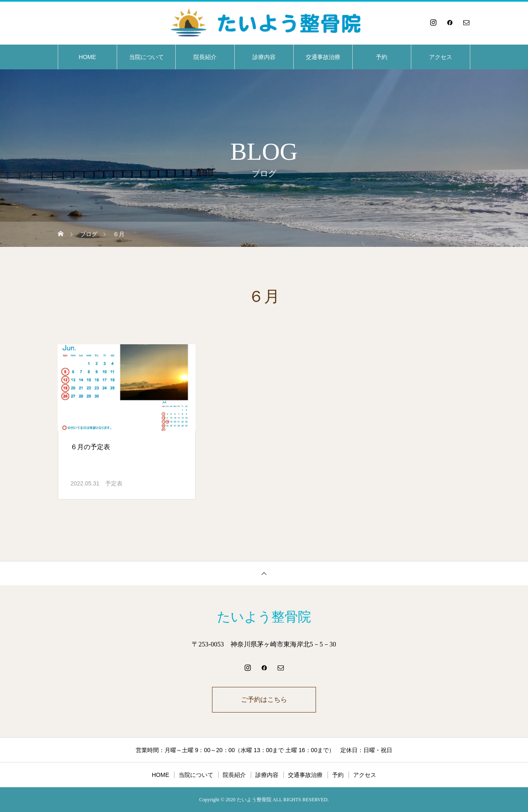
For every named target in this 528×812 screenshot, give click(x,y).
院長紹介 (205, 57)
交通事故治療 (323, 57)
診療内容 (264, 57)
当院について (146, 57)
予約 (382, 57)
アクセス (441, 57)
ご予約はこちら (264, 700)
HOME (87, 57)
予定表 (114, 483)
